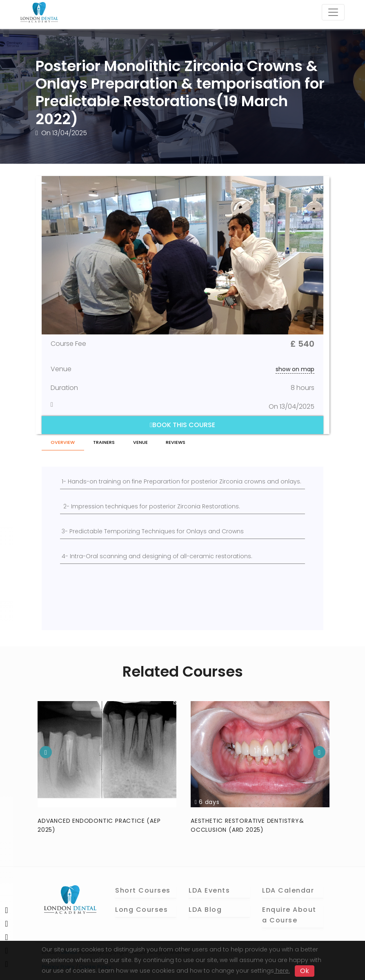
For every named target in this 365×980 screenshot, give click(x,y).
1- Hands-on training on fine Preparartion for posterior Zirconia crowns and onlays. (181, 481)
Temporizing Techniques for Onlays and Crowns (174, 531)
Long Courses (141, 909)
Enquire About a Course (289, 914)
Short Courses (143, 890)
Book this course (182, 425)
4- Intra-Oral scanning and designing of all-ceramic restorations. (157, 556)
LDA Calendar (288, 890)
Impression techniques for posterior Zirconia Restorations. (156, 506)
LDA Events (209, 890)
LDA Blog (205, 909)
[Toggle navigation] (333, 12)
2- (66, 506)
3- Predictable (83, 531)
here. (282, 971)
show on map (295, 369)
